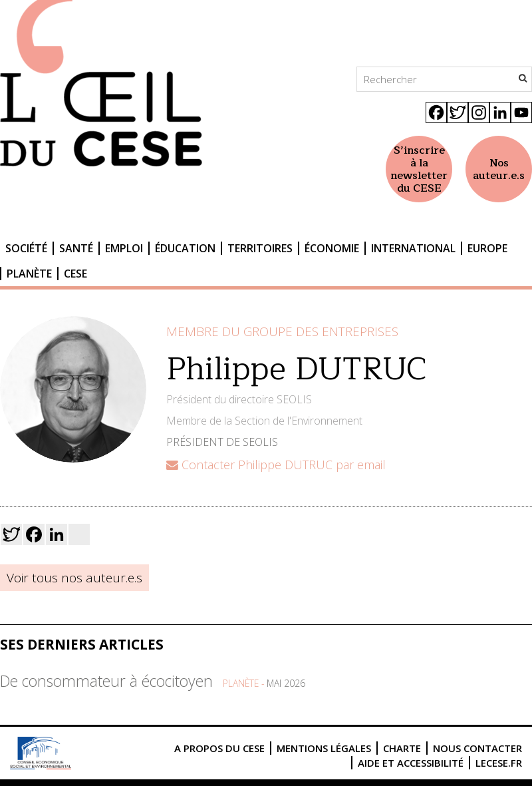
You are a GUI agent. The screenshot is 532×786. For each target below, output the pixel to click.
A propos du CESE (219, 748)
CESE (75, 274)
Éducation (185, 248)
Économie (332, 248)
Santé (76, 248)
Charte (402, 748)
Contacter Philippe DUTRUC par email (276, 465)
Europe (487, 248)
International (413, 248)
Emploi (124, 248)
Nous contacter (477, 748)
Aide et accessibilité (411, 763)
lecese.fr (499, 763)
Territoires (260, 248)
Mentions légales (324, 748)
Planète (29, 274)
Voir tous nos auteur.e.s (74, 578)
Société (26, 248)
